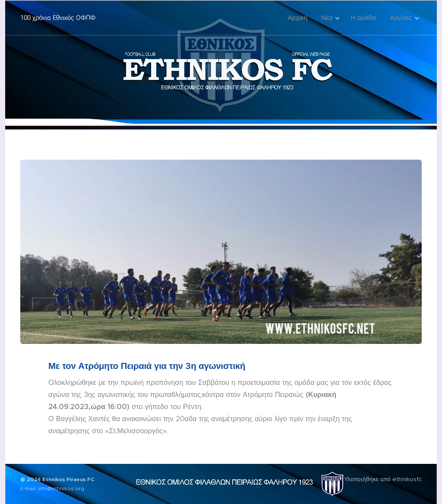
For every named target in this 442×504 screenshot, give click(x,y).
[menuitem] (300, 18)
